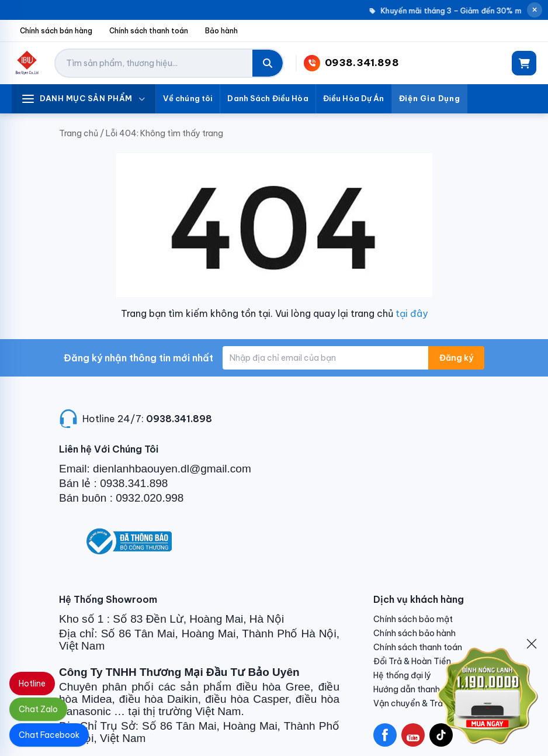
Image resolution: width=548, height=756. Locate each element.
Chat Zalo (38, 709)
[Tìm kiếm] (268, 63)
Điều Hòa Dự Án (354, 98)
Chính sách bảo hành (415, 633)
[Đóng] (532, 644)
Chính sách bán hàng (56, 31)
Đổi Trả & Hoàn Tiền (412, 661)
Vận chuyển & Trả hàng (419, 703)
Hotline (32, 683)
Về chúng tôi (188, 98)
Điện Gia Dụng (430, 98)
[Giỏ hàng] (524, 63)
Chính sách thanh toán (149, 31)
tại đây (412, 313)
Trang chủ (79, 133)
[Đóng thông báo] (535, 10)
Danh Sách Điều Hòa (268, 98)
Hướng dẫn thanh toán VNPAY (431, 689)
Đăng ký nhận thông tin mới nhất (138, 358)
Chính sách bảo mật (413, 619)
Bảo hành (221, 31)
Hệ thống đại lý (402, 675)
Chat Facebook (49, 735)
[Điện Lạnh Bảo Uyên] (27, 63)
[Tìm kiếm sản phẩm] (154, 63)
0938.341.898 (179, 419)
